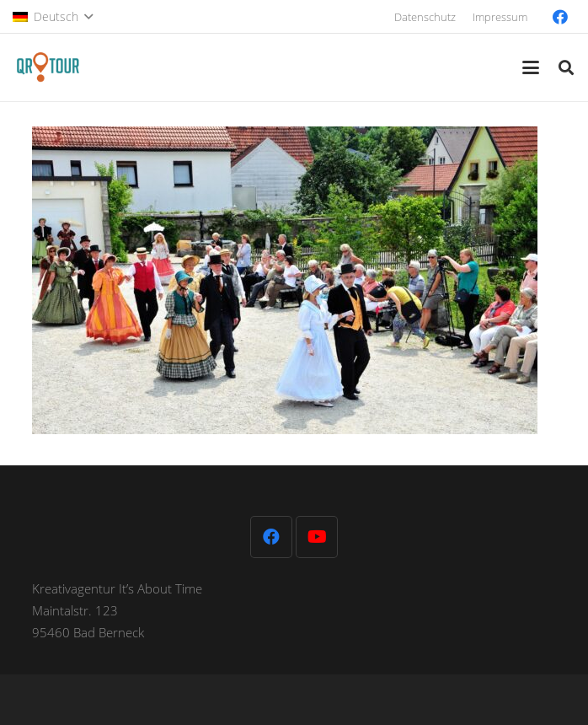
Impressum (500, 17)
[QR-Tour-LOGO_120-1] (48, 67)
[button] (53, 17)
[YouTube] (317, 537)
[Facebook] (560, 17)
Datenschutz (425, 17)
